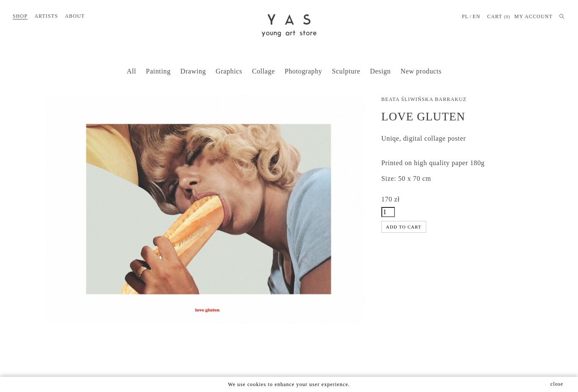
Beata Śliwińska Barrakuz (424, 99)
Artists (46, 16)
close (557, 384)
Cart (499, 17)
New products (421, 71)
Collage (263, 71)
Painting (158, 71)
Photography (303, 71)
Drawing (193, 71)
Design (380, 71)
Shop (20, 16)
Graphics (229, 71)
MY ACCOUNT (533, 16)
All (131, 71)
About (75, 16)
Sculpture (346, 71)
